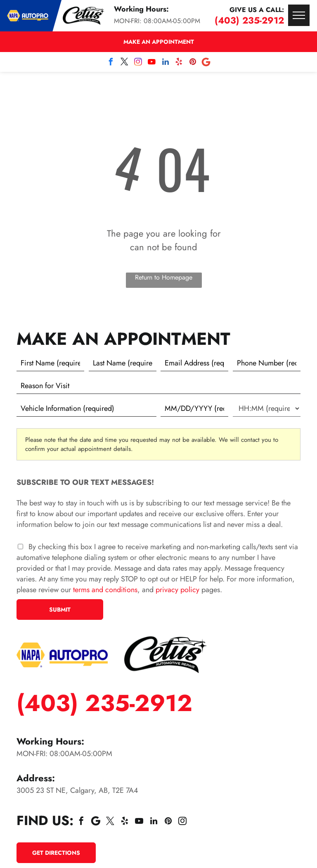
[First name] (50, 363)
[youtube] (152, 63)
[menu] (299, 15)
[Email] (194, 363)
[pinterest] (193, 63)
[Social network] (206, 63)
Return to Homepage (164, 277)
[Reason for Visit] (158, 386)
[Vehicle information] (86, 408)
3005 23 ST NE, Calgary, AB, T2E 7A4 (77, 790)
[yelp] (179, 63)
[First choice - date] (194, 408)
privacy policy (177, 590)
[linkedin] (166, 63)
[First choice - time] (267, 408)
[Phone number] (267, 363)
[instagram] (138, 63)
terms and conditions (105, 590)
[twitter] (125, 63)
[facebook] (111, 63)
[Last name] (123, 363)
